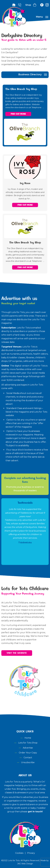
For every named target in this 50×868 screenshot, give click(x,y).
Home (28, 738)
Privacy (31, 853)
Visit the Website (17, 653)
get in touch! (35, 812)
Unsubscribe (28, 762)
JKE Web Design (25, 864)
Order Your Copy (28, 753)
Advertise (28, 748)
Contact (28, 758)
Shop (28, 5)
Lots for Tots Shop (28, 743)
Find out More (18, 114)
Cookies (19, 853)
